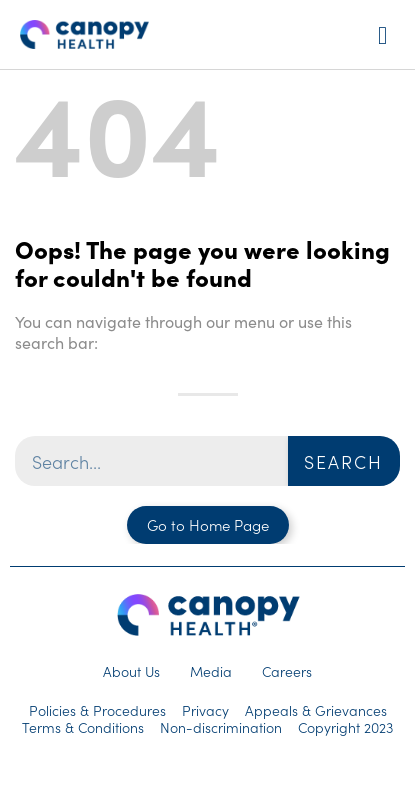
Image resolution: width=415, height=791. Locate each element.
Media (211, 671)
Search (343, 461)
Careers (287, 671)
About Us (131, 671)
